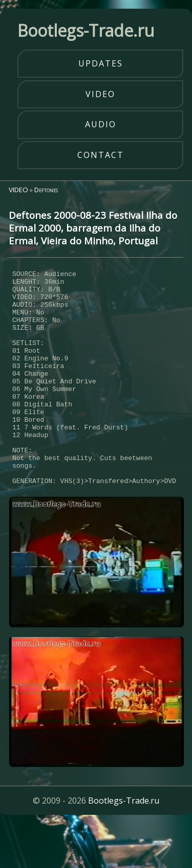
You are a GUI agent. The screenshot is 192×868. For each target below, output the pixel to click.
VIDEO (18, 190)
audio (101, 124)
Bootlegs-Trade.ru (124, 845)
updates (101, 63)
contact (101, 155)
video (100, 94)
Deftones (46, 190)
